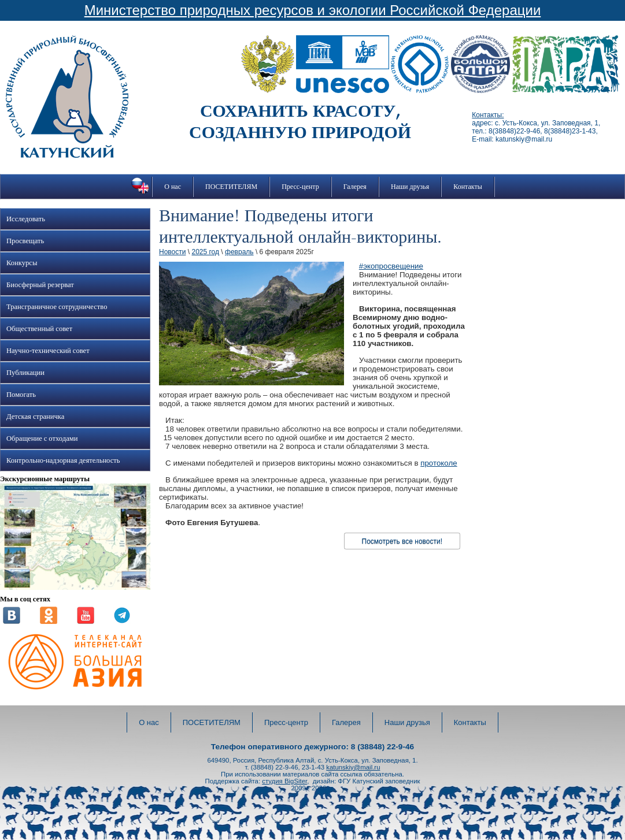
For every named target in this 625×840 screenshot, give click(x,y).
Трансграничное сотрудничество (57, 307)
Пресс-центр (300, 187)
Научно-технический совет (48, 351)
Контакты (468, 187)
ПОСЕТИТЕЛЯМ (231, 187)
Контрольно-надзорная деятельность (63, 460)
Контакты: (488, 115)
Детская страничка (35, 417)
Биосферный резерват (40, 285)
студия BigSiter (284, 781)
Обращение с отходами (42, 438)
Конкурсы (22, 263)
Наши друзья (410, 187)
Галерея (355, 187)
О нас (173, 187)
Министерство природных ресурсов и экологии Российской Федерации (313, 10)
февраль (239, 252)
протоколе (439, 463)
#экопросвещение (391, 266)
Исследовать (26, 219)
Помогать (21, 395)
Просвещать (25, 241)
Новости (172, 252)
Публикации (25, 373)
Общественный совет (39, 329)
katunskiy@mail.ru (353, 767)
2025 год (205, 252)
